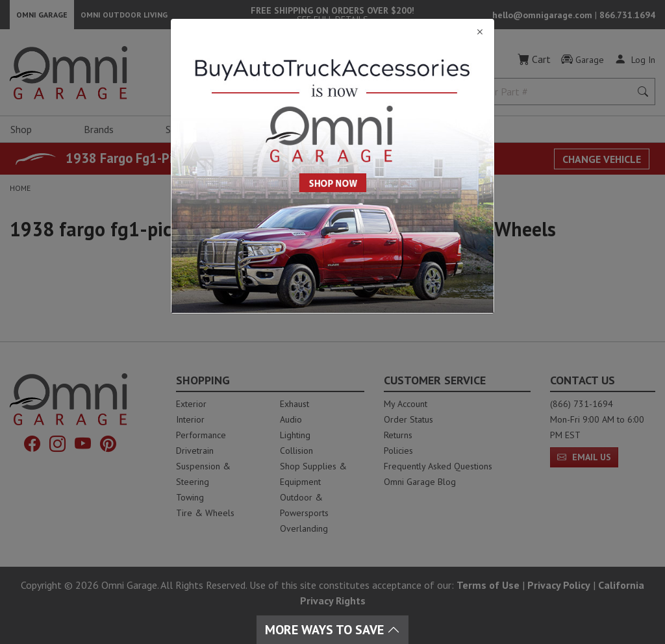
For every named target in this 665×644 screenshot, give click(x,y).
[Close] (332, 32)
